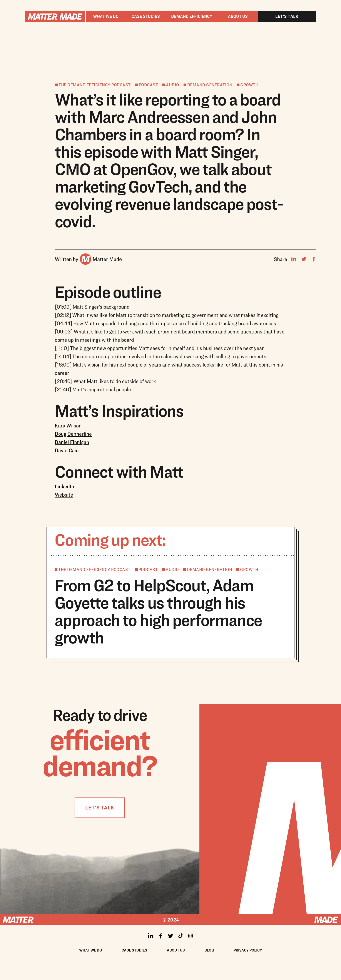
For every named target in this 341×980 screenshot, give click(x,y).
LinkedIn (64, 486)
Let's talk (287, 16)
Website (64, 495)
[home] (55, 17)
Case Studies (134, 950)
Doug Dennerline (73, 434)
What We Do (91, 950)
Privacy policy (248, 950)
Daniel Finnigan (72, 442)
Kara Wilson (68, 426)
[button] (106, 17)
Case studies (146, 16)
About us (238, 16)
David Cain (67, 450)
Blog (209, 950)
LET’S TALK (100, 807)
